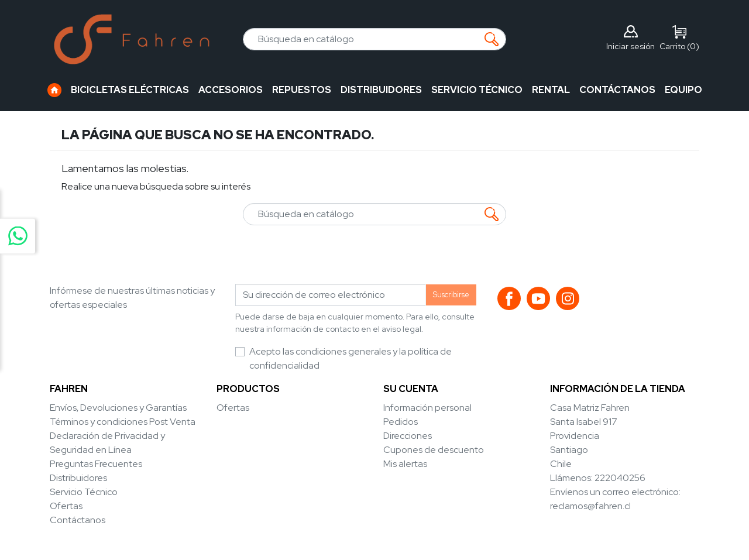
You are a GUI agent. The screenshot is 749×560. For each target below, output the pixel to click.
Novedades (241, 422)
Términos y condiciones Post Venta (123, 422)
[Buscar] (374, 39)
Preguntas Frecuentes (96, 464)
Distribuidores (78, 478)
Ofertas (66, 506)
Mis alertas (405, 464)
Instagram (568, 298)
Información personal (427, 408)
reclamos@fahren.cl (590, 506)
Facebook (509, 298)
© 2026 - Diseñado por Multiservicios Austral (374, 543)
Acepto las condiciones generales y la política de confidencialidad (351, 358)
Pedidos (401, 422)
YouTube (538, 298)
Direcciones (408, 436)
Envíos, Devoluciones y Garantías (118, 408)
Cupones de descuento (434, 450)
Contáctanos (78, 520)
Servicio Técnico (84, 492)
